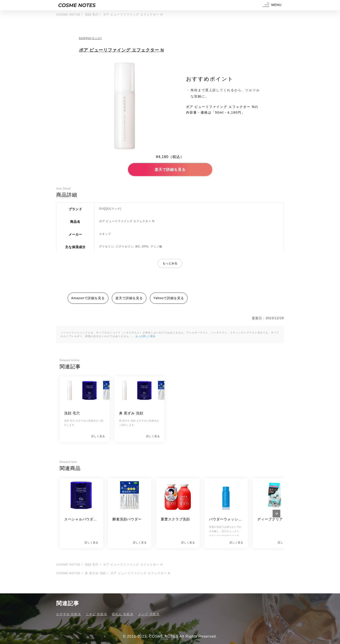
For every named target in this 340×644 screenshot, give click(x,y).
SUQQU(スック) (91, 38)
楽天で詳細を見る (170, 170)
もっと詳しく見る (145, 336)
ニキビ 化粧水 (96, 614)
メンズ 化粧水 (149, 614)
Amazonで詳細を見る (88, 298)
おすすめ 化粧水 (69, 614)
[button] (271, 5)
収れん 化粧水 (123, 614)
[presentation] (276, 514)
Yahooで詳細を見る (169, 298)
